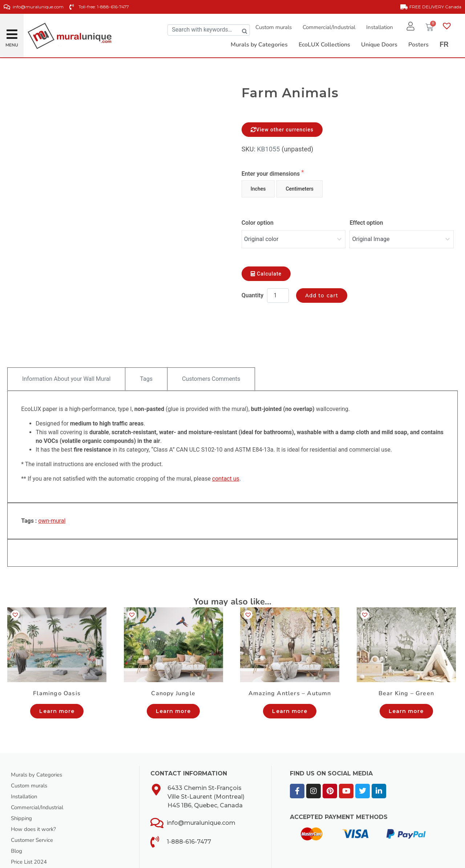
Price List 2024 (31, 820)
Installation (377, 27)
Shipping (22, 777)
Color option (258, 223)
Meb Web (139, 860)
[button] (12, 31)
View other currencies (282, 130)
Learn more (57, 670)
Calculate (266, 270)
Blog (17, 810)
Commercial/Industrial (326, 27)
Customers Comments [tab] (211, 337)
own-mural (52, 479)
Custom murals (271, 27)
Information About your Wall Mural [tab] (66, 337)
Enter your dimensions (271, 174)
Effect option (366, 223)
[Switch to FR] (444, 45)
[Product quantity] (278, 292)
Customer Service (34, 799)
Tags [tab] (146, 337)
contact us (226, 437)
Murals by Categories (39, 733)
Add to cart (322, 292)
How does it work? (35, 788)
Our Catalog (27, 831)
